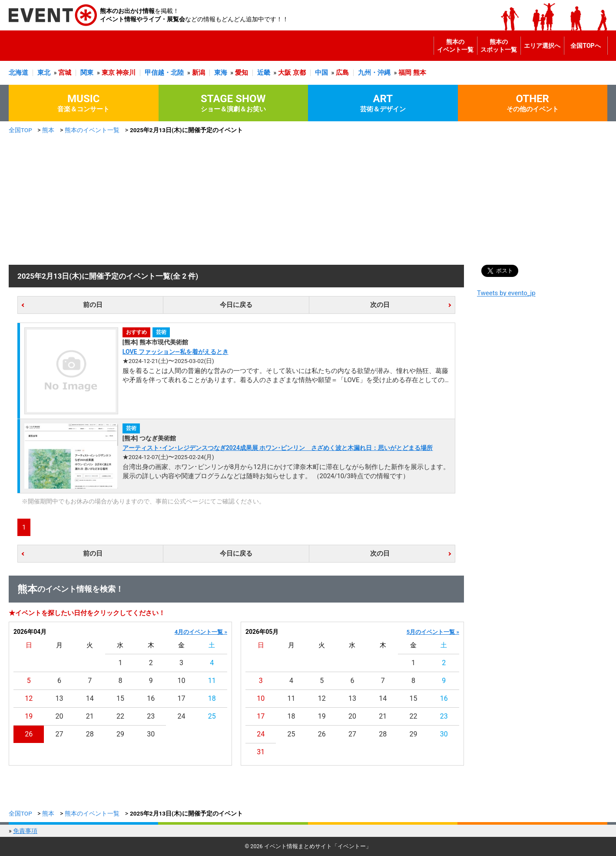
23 (151, 716)
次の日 (380, 305)
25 (212, 716)
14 (90, 698)
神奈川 (126, 73)
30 (151, 734)
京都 (299, 73)
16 (151, 698)
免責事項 (25, 831)
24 (182, 716)
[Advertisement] (308, 200)
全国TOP (20, 130)
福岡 (405, 73)
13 (59, 698)
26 (29, 734)
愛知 (242, 73)
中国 (321, 73)
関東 (87, 73)
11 (212, 681)
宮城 (65, 73)
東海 (221, 73)
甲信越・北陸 (164, 73)
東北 (44, 73)
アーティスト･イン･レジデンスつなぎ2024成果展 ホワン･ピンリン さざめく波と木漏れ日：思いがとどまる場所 (278, 448)
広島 (342, 73)
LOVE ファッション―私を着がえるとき (176, 352)
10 (182, 681)
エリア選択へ (542, 46)
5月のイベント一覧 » (433, 632)
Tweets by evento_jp (506, 293)
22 (120, 716)
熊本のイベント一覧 (455, 46)
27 (59, 734)
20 (59, 716)
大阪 (285, 73)
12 (29, 698)
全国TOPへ (585, 46)
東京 (108, 73)
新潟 (199, 73)
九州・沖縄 (374, 73)
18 (212, 698)
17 (182, 698)
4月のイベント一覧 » (201, 632)
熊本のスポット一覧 (499, 46)
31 (261, 752)
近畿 (264, 73)
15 (120, 698)
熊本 (420, 73)
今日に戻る (236, 305)
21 (90, 716)
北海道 (18, 73)
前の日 (93, 305)
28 (90, 734)
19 (29, 716)
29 (120, 734)
